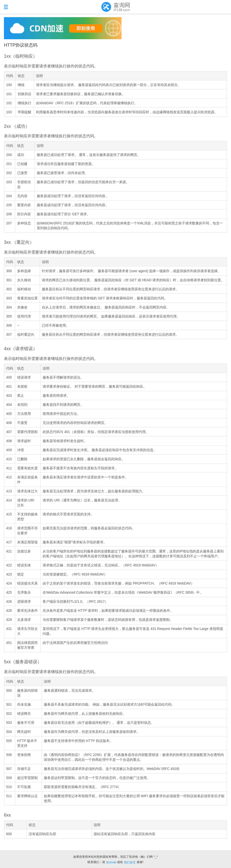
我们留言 (130, 862)
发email (111, 862)
